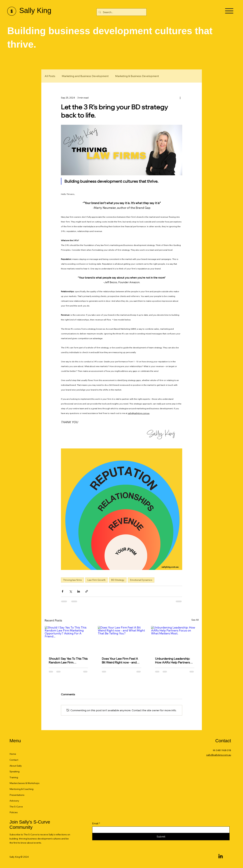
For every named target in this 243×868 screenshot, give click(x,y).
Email (96, 823)
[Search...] (121, 12)
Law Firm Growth (96, 580)
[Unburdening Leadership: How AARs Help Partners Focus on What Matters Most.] (175, 639)
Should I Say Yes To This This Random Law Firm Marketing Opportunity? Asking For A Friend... (68, 661)
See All (195, 620)
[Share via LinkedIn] (79, 591)
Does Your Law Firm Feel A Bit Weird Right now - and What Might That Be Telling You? (120, 661)
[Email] (160, 830)
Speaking (15, 771)
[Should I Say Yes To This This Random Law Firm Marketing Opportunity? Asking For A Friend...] (68, 639)
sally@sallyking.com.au (219, 755)
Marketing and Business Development (85, 76)
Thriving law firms (72, 580)
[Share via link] (87, 591)
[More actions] (180, 98)
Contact (14, 760)
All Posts (50, 76)
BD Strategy (118, 580)
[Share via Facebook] (63, 591)
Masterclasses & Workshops (24, 783)
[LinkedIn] (221, 857)
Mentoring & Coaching (21, 789)
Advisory (14, 801)
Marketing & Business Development (137, 76)
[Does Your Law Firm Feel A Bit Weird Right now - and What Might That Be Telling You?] (121, 639)
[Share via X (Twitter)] (71, 591)
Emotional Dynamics (141, 580)
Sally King (35, 10)
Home (13, 754)
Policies (14, 812)
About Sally (16, 766)
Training (14, 777)
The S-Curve (16, 807)
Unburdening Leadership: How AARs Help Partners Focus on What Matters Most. (172, 661)
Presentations (17, 795)
